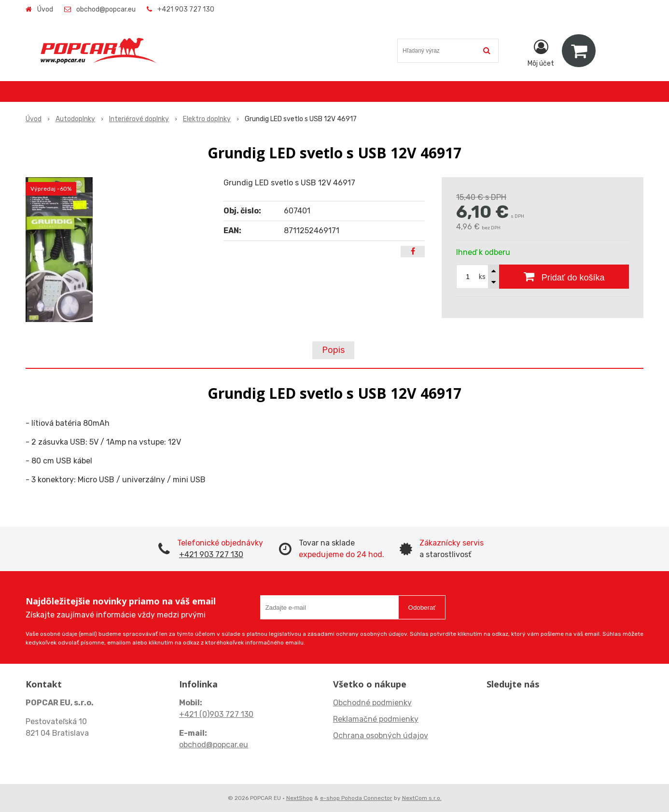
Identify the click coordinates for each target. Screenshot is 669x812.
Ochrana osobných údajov (381, 735)
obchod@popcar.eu (106, 9)
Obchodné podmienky (372, 703)
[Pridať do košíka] (564, 277)
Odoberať (422, 608)
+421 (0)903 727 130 (216, 714)
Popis (333, 350)
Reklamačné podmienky (376, 719)
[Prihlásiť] (541, 53)
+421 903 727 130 (186, 9)
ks (482, 277)
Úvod (45, 9)
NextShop (300, 798)
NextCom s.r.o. (422, 798)
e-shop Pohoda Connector (356, 798)
